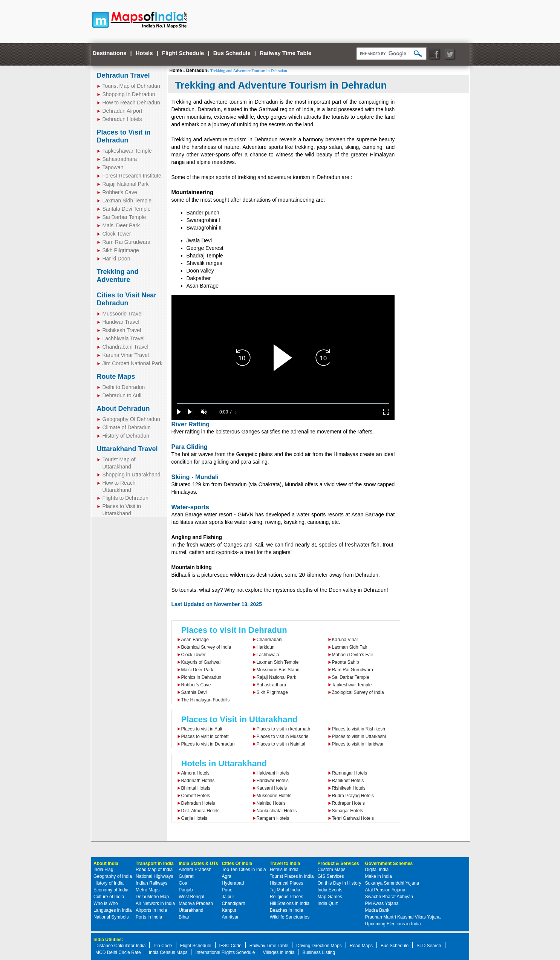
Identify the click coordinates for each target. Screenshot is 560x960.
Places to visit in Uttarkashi (359, 736)
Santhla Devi (194, 692)
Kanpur (229, 910)
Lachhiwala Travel (124, 338)
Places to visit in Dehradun (234, 630)
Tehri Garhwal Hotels (353, 818)
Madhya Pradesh (196, 903)
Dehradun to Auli (122, 395)
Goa (183, 883)
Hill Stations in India (290, 903)
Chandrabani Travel (125, 347)
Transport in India (155, 864)
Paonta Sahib (346, 662)
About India (106, 864)
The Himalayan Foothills (206, 700)
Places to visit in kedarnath (284, 729)
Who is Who (106, 903)
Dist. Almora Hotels (200, 811)
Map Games (330, 897)
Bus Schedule (232, 53)
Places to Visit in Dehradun (124, 136)
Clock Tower (117, 234)
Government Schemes (389, 864)
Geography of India (113, 876)
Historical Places (287, 883)
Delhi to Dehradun (124, 387)
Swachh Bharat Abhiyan (389, 897)
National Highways (154, 876)
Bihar (184, 917)
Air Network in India (155, 903)
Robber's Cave (120, 192)
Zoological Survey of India (358, 692)
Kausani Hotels (272, 788)
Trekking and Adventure (118, 276)
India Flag (103, 870)
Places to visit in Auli (202, 729)
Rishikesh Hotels (349, 788)
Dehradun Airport (122, 111)
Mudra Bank (377, 910)
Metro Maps (148, 890)
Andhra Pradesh (195, 870)
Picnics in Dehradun (201, 677)
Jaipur (228, 897)
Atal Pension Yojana (385, 890)
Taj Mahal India (285, 890)
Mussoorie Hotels (274, 796)
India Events (330, 890)
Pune (227, 890)
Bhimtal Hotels (196, 788)
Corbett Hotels (196, 796)
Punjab (186, 890)
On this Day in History (340, 883)
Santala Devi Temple (127, 209)
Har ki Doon (116, 259)
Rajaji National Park (126, 184)
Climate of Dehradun (127, 427)
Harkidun (266, 647)
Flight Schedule (183, 53)
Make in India (379, 876)
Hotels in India (284, 870)
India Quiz (328, 903)
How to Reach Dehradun (131, 103)
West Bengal (191, 897)
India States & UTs (198, 864)
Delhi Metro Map (152, 897)
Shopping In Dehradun (129, 94)
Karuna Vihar (345, 640)
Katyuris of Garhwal (201, 662)
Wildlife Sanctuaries (290, 917)
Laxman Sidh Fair (350, 647)
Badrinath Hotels (198, 781)
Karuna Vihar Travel (126, 355)
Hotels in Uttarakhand (224, 763)
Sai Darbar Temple (124, 217)
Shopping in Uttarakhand (132, 475)
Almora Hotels (195, 773)
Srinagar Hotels (348, 811)
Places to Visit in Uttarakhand (239, 719)
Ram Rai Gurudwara (127, 242)
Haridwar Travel (121, 322)
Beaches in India (287, 910)
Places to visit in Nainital (281, 744)
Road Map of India (154, 870)
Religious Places (287, 897)
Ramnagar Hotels (350, 773)
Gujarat (186, 876)
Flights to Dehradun (125, 498)
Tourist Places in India (292, 876)
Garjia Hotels (194, 818)
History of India (109, 883)
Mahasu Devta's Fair (353, 655)
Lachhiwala (268, 655)
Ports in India (149, 917)
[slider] (283, 403)
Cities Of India (237, 864)
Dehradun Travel (123, 75)
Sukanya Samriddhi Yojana (392, 883)
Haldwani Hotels (273, 773)
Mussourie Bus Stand (278, 670)
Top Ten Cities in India (244, 870)
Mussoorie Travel (123, 314)
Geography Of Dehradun (131, 419)
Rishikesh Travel (122, 330)
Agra (227, 876)
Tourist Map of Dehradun (131, 86)
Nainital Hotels (271, 803)
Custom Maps (332, 870)
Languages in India (112, 910)
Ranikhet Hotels (348, 781)
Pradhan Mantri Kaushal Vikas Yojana (403, 917)
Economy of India (111, 890)
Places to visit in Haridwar (358, 744)
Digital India (377, 870)
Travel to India (285, 864)
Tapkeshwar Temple (352, 685)
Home (176, 70)
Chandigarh (234, 903)
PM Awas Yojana (382, 903)
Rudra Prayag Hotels (353, 796)
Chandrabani (270, 640)
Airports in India (151, 910)
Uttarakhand (191, 910)
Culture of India (109, 897)
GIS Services (331, 876)
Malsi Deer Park (121, 225)
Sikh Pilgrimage (121, 250)
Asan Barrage (195, 640)
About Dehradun (123, 409)
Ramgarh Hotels (273, 818)
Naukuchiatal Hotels (277, 811)
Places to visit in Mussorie (283, 736)
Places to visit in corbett (205, 736)
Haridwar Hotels (273, 781)
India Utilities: (108, 940)
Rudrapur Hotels (348, 803)
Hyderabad (233, 883)
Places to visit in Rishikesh (359, 729)
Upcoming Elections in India (393, 924)
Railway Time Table (285, 53)
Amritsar (230, 917)
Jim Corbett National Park (133, 363)
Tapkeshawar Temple (127, 151)
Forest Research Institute (132, 176)
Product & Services (338, 864)
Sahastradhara (120, 159)
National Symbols (111, 917)
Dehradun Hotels (122, 119)
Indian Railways (151, 883)
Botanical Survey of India (206, 647)
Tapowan (113, 167)
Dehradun (197, 70)
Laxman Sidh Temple (127, 201)
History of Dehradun (126, 436)
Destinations (110, 53)
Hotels (144, 53)
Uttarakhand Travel (127, 449)
